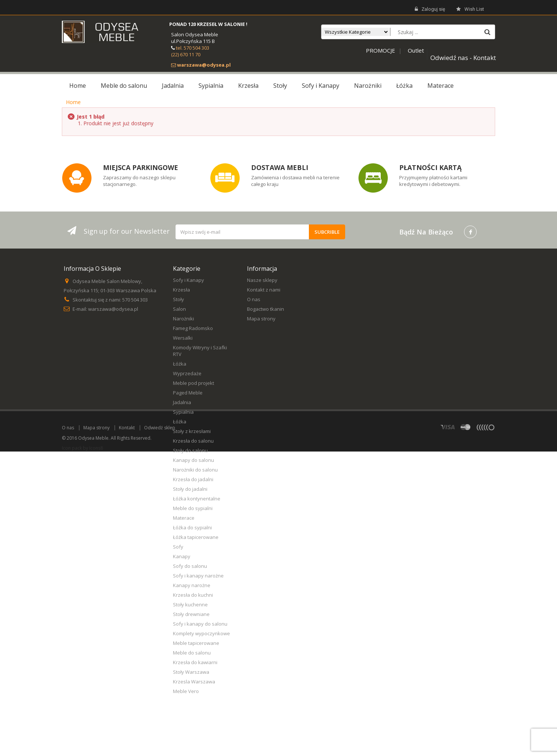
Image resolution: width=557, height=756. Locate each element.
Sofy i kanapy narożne (198, 576)
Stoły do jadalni (190, 489)
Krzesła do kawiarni (195, 662)
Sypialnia (183, 412)
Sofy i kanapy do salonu (200, 624)
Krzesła (181, 290)
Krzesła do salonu (193, 441)
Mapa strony (261, 319)
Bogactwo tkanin (266, 309)
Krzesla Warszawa (194, 682)
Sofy (178, 547)
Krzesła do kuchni (193, 595)
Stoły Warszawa (191, 672)
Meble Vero (186, 691)
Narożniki (184, 319)
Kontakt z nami (264, 290)
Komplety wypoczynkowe (201, 633)
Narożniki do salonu (195, 470)
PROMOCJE (381, 50)
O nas (254, 299)
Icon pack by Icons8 (82, 752)
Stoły (179, 299)
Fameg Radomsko (193, 328)
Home (73, 102)
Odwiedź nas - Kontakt (463, 58)
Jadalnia (182, 402)
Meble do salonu (192, 653)
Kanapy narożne (192, 585)
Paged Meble (188, 393)
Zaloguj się (430, 9)
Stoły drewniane (191, 614)
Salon (179, 309)
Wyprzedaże (187, 373)
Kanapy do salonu (194, 460)
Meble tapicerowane (196, 643)
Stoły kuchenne (190, 605)
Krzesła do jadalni (193, 479)
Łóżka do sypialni (192, 527)
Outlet (416, 50)
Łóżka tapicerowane (196, 537)
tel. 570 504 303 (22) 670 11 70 (190, 51)
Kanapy (182, 556)
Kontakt (127, 732)
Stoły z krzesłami (192, 431)
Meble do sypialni (193, 508)
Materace (184, 518)
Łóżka (180, 364)
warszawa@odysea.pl (113, 309)
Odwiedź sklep (160, 732)
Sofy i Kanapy (189, 280)
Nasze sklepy (262, 280)
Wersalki (183, 338)
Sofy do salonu (190, 566)
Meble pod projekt (194, 383)
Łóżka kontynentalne (197, 499)
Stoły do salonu (190, 450)
